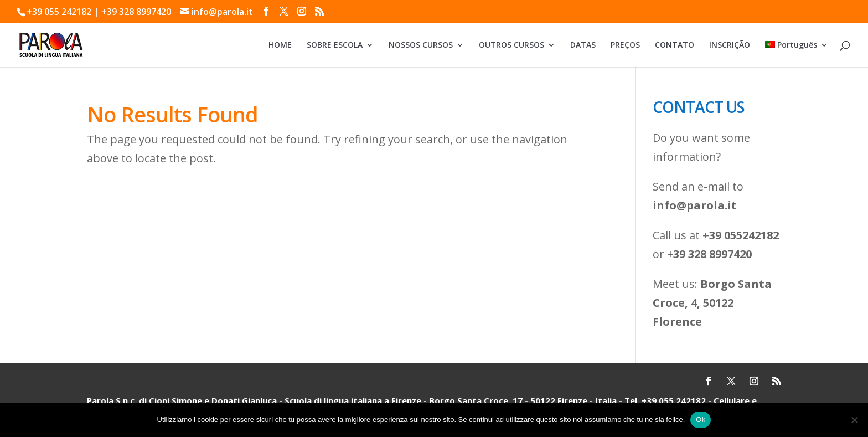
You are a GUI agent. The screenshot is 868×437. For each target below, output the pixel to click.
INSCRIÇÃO (730, 45)
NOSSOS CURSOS (421, 45)
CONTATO (675, 45)
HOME (280, 45)
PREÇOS (625, 45)
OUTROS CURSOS (512, 45)
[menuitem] (797, 54)
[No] (854, 420)
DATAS (583, 45)
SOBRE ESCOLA (335, 45)
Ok (701, 420)
